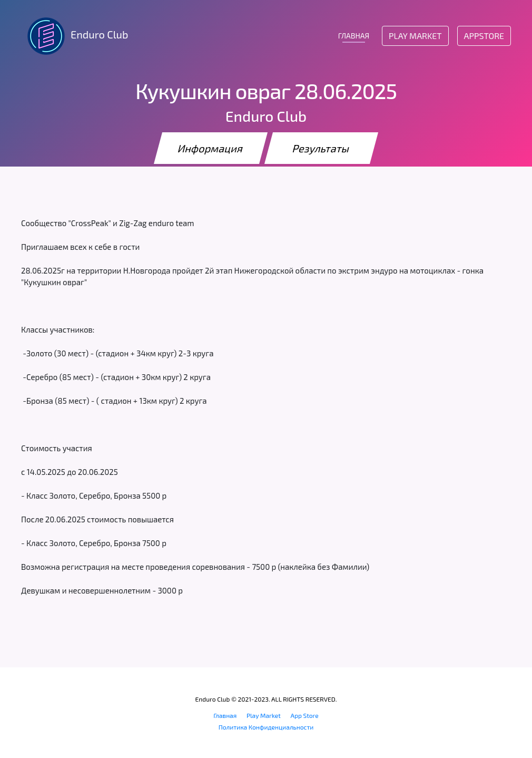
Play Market (415, 36)
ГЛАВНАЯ (354, 36)
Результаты (321, 148)
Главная (225, 715)
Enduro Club (75, 36)
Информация (211, 148)
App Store (305, 715)
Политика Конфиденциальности (266, 727)
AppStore (484, 36)
